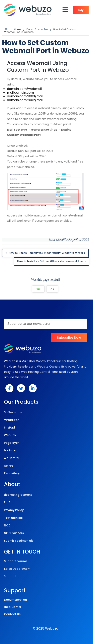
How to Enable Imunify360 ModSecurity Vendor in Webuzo (47, 248)
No (53, 284)
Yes (39, 284)
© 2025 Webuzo (46, 624)
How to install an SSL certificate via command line (52, 257)
